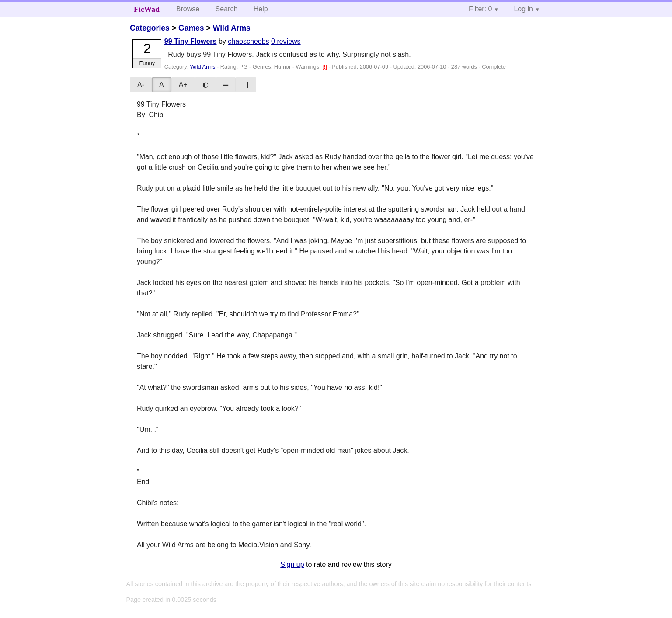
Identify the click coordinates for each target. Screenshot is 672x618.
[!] (325, 67)
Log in (523, 9)
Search (227, 9)
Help (261, 9)
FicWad (147, 9)
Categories (150, 28)
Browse (188, 9)
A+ (183, 85)
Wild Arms (232, 28)
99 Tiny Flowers (191, 41)
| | (246, 85)
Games (191, 28)
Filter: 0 (480, 9)
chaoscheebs (248, 41)
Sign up (292, 564)
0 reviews (286, 41)
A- (141, 85)
